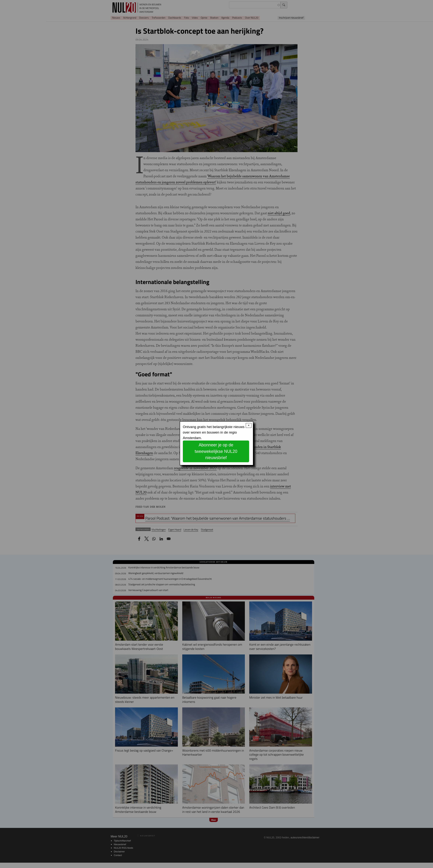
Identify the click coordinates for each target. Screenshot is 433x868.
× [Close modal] (249, 425)
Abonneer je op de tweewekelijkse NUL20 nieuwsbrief (216, 451)
